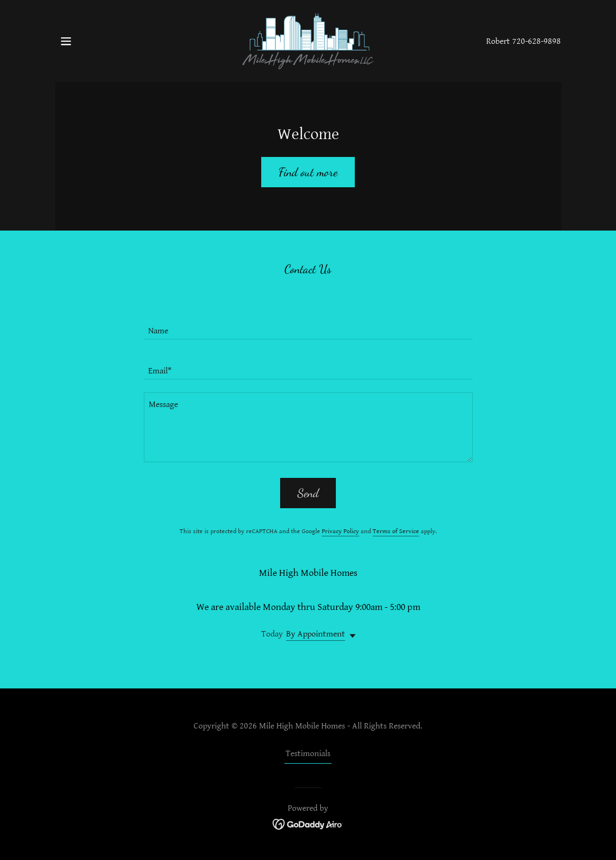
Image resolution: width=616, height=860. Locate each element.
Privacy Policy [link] (340, 531)
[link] (308, 41)
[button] (66, 41)
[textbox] (308, 326)
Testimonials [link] (308, 754)
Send (308, 493)
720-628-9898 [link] (536, 41)
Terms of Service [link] (396, 531)
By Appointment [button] (316, 634)
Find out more (308, 172)
